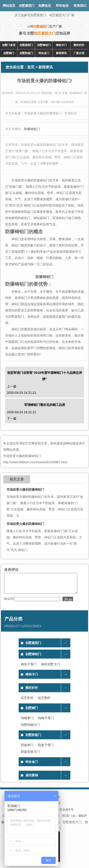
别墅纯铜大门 (30, 729)
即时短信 (62, 6)
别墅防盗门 (26, 53)
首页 (31, 67)
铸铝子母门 (29, 668)
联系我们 (80, 6)
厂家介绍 (79, 53)
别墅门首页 (9, 45)
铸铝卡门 (61, 45)
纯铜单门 (27, 722)
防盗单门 (27, 749)
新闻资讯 (61, 53)
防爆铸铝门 (32, 129)
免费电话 (44, 6)
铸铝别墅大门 (51, 668)
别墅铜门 (9, 53)
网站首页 (9, 6)
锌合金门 (44, 53)
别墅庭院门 (26, 45)
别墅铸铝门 (44, 45)
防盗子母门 (46, 749)
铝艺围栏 (44, 702)
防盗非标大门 (30, 756)
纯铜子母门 (46, 722)
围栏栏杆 (79, 45)
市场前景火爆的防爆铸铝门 (25, 489)
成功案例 (32, 779)
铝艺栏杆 (27, 702)
